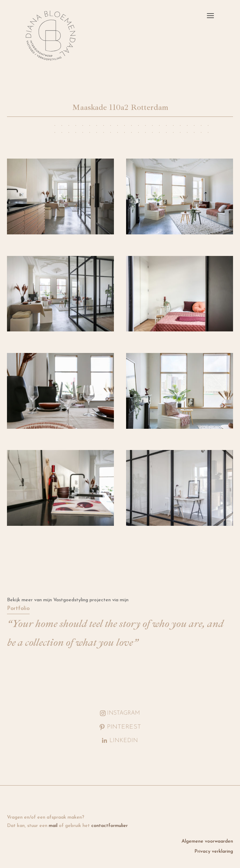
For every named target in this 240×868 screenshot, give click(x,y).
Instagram (123, 713)
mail (53, 826)
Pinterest (124, 727)
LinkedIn (124, 741)
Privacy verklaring (214, 851)
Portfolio (18, 609)
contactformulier (110, 826)
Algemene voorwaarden (207, 841)
